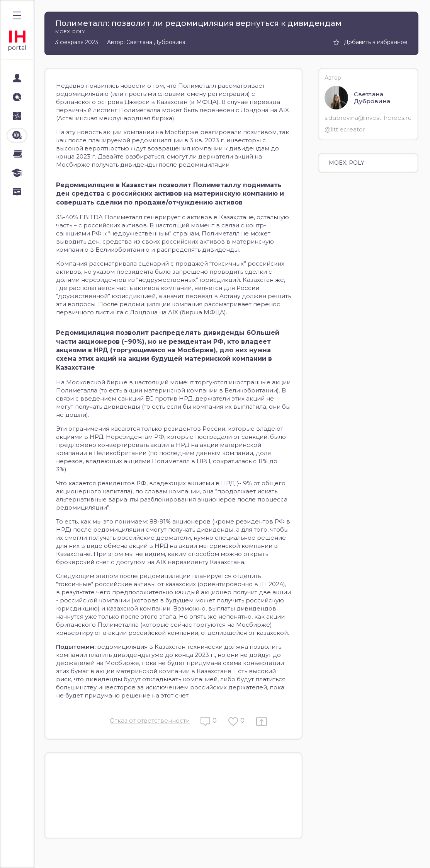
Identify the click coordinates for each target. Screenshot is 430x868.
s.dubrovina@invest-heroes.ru (368, 118)
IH (17, 37)
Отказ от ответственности (150, 720)
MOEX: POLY (347, 163)
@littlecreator (345, 129)
